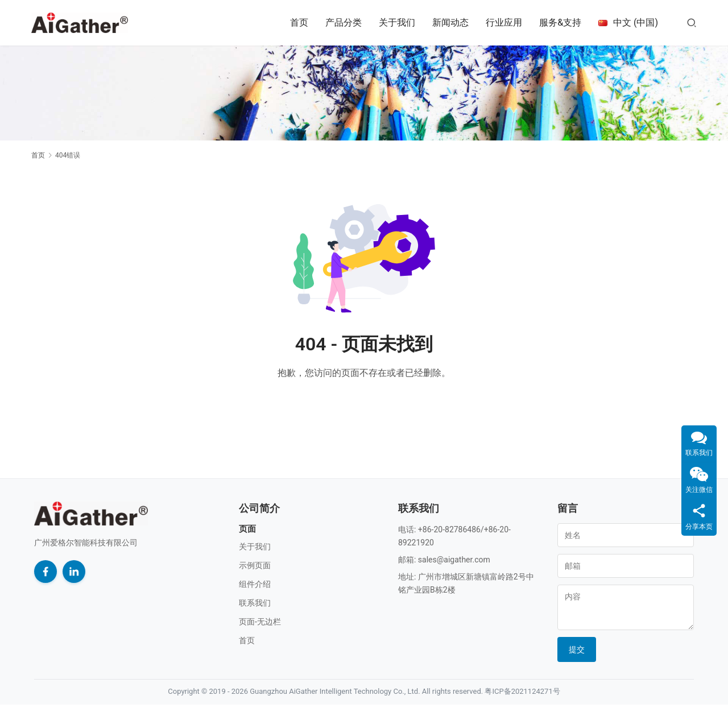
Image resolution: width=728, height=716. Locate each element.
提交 (577, 649)
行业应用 (504, 22)
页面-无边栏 (260, 622)
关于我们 (397, 22)
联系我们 (255, 603)
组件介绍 (255, 584)
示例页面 (255, 565)
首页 (299, 22)
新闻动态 (450, 22)
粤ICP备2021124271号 (522, 691)
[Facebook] (45, 572)
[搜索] (692, 22)
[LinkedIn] (74, 572)
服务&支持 (560, 22)
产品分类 (344, 22)
